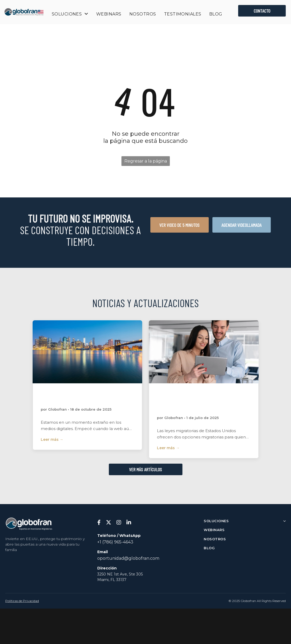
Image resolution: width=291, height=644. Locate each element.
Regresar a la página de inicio (146, 162)
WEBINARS (214, 530)
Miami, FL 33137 (112, 580)
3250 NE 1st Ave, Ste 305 (120, 574)
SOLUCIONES (245, 521)
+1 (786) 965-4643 (115, 542)
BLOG (209, 548)
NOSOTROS (215, 539)
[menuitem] (70, 14)
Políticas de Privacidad (22, 601)
